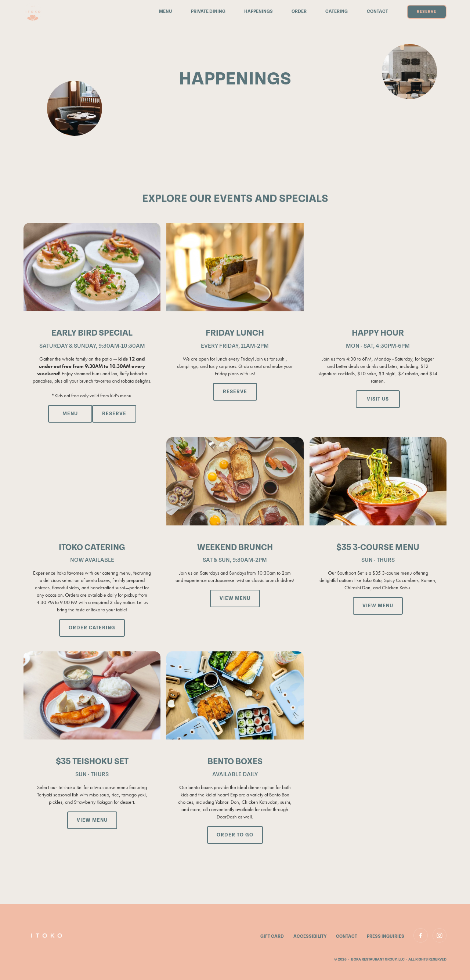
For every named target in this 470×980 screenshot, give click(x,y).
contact (347, 936)
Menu (166, 12)
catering (337, 12)
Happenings (258, 12)
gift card (272, 936)
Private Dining (208, 12)
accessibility (310, 936)
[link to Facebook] (420, 935)
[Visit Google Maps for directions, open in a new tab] (378, 399)
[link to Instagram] (440, 935)
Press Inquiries (386, 936)
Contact (377, 12)
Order (299, 12)
